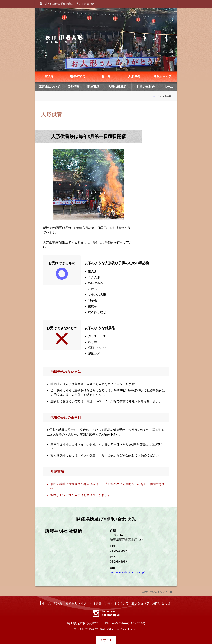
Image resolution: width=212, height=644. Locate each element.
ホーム (168, 87)
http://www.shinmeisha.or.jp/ (127, 572)
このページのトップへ (155, 592)
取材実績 (93, 87)
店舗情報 (73, 87)
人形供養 (134, 76)
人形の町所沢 (117, 87)
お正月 (106, 76)
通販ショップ (163, 76)
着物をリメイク (76, 603)
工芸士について (49, 87)
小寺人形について (116, 603)
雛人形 (49, 76)
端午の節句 (78, 76)
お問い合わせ (145, 87)
